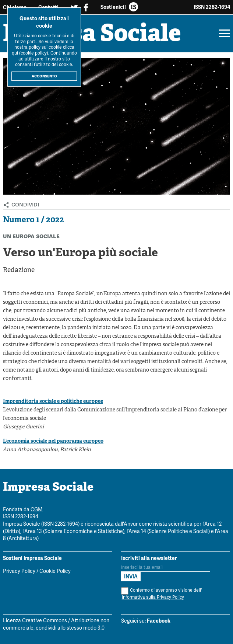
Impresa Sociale (92, 35)
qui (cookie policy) (30, 53)
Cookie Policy (55, 572)
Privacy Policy (19, 572)
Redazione (19, 270)
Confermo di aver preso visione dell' (161, 594)
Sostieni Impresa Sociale (32, 558)
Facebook (159, 621)
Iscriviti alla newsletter (149, 558)
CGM (37, 510)
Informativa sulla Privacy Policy (153, 597)
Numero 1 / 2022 (33, 220)
